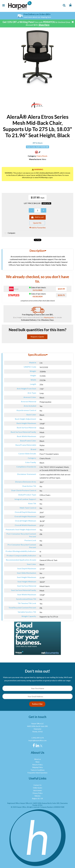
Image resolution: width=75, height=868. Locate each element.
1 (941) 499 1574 (38, 738)
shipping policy (49, 317)
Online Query (38, 788)
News (38, 762)
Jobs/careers (37, 790)
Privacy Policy (38, 793)
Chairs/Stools (42, 156)
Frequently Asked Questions (37, 773)
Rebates (37, 796)
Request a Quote (37, 337)
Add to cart (37, 217)
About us (37, 759)
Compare (9, 233)
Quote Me (37, 223)
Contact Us (37, 785)
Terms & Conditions (38, 770)
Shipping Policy (38, 767)
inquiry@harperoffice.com (37, 740)
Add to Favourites (38, 228)
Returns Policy (37, 765)
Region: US (36, 799)
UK (42, 799)
